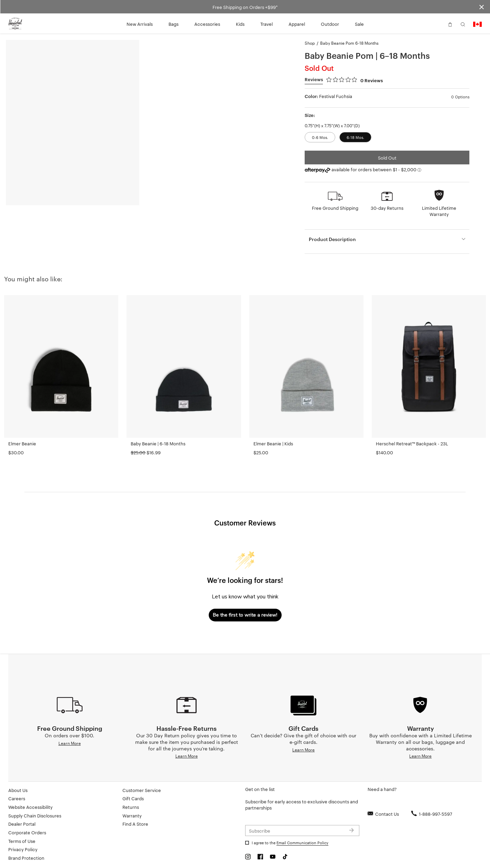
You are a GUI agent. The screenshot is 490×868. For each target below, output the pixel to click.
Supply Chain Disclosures (35, 815)
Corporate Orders (27, 832)
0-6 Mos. (320, 137)
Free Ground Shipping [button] (335, 208)
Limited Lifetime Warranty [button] (439, 211)
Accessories (207, 24)
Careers (17, 798)
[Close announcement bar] (482, 7)
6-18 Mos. (355, 137)
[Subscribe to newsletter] (302, 831)
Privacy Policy (23, 849)
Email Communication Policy (302, 843)
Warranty (132, 815)
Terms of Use (22, 841)
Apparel (297, 24)
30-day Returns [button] (387, 208)
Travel (266, 24)
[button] (437, 24)
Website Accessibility (30, 807)
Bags (173, 24)
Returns (131, 807)
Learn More (70, 743)
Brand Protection (26, 858)
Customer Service (142, 790)
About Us (18, 790)
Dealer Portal (22, 824)
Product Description (332, 239)
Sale (359, 24)
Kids (240, 24)
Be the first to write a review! (245, 615)
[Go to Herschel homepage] (15, 24)
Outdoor (330, 24)
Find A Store (135, 824)
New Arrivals (140, 24)
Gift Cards (133, 798)
